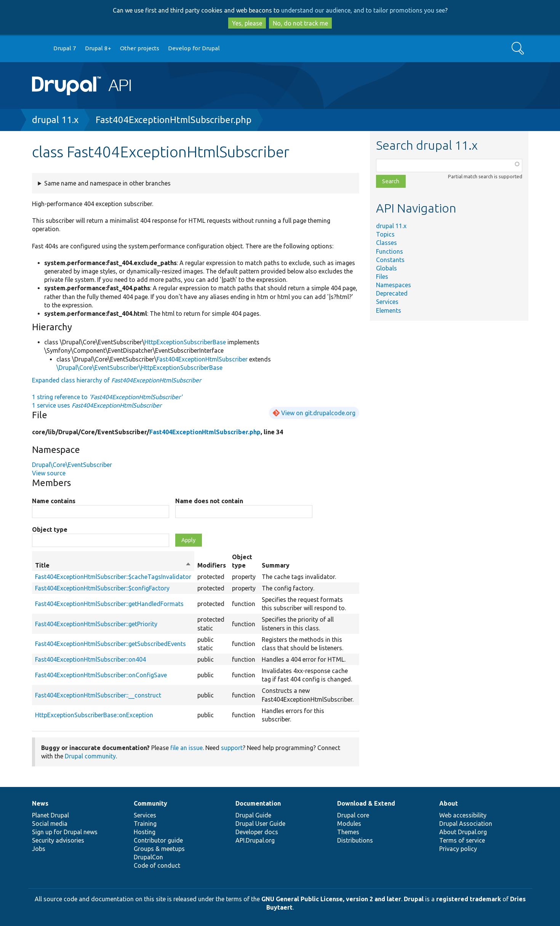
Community (150, 803)
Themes (348, 832)
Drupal (414, 899)
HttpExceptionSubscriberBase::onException (94, 715)
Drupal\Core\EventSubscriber (72, 465)
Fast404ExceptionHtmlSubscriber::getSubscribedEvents (110, 644)
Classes (386, 243)
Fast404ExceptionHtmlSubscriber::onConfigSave (101, 675)
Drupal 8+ (98, 48)
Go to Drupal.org (39, 49)
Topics (385, 234)
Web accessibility (463, 815)
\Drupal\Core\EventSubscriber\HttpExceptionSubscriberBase (139, 368)
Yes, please (247, 23)
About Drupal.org (463, 832)
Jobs (39, 849)
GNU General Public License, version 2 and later (331, 899)
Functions (390, 251)
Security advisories (58, 840)
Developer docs (257, 832)
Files (382, 277)
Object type (50, 529)
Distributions (355, 840)
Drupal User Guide (260, 824)
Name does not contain (209, 501)
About (449, 803)
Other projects (140, 48)
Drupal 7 (65, 48)
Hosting (145, 832)
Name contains (54, 501)
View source (49, 473)
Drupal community (90, 756)
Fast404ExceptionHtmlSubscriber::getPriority (96, 624)
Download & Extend (366, 803)
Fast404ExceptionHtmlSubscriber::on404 (90, 659)
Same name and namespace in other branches (107, 183)
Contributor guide (158, 840)
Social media (50, 824)
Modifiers (212, 565)
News (40, 803)
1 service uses (97, 405)
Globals (386, 268)
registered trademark (469, 899)
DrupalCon (148, 857)
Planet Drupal (50, 815)
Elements (389, 310)
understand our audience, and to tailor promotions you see (363, 10)
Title (113, 565)
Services (387, 302)
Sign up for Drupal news (65, 832)
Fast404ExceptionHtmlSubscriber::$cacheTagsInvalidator (113, 577)
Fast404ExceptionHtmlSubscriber (202, 359)
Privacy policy (458, 849)
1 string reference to (107, 397)
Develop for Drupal (194, 48)
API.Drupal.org (255, 840)
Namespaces (394, 285)
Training (145, 824)
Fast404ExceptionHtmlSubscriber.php (174, 120)
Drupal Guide (253, 815)
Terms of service (462, 840)
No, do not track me (300, 23)
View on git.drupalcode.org (318, 413)
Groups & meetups (159, 849)
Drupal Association (466, 824)
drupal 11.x (55, 120)
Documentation (258, 803)
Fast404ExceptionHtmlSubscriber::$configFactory (102, 588)
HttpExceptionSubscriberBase (185, 342)
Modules (349, 824)
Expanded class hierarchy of (117, 380)
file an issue (186, 748)
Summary (276, 565)
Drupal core (353, 815)
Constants (390, 260)
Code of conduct (157, 865)
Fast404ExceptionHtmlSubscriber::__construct (98, 695)
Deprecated (392, 293)
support (232, 748)
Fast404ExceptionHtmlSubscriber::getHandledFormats (109, 604)
